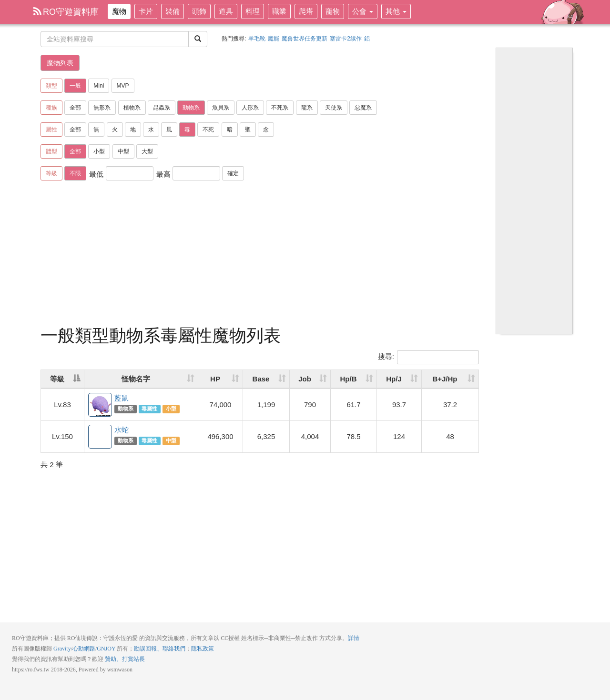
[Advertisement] (260, 255)
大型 (147, 151)
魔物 (119, 11)
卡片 (146, 11)
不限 (75, 173)
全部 (75, 108)
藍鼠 (101, 405)
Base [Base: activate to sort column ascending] (261, 379)
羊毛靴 (257, 39)
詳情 (354, 638)
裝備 (173, 11)
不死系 (280, 108)
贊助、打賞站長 (125, 659)
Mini (99, 86)
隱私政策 (203, 649)
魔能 (274, 39)
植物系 (132, 108)
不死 (208, 130)
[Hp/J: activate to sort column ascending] (399, 379)
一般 (75, 86)
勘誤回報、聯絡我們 (160, 649)
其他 (396, 11)
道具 (226, 11)
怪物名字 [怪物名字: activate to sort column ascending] (136, 379)
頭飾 (199, 11)
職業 (279, 11)
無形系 (102, 108)
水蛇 (101, 437)
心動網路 (84, 649)
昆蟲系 (162, 108)
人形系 (250, 108)
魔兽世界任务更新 (305, 39)
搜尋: (428, 357)
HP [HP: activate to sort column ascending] (215, 379)
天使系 (334, 108)
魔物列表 (60, 63)
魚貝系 (221, 108)
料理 (253, 11)
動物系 (191, 108)
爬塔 (306, 11)
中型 (123, 151)
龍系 (307, 108)
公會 (363, 11)
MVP (123, 86)
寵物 (333, 11)
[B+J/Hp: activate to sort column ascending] (450, 379)
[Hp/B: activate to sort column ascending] (354, 379)
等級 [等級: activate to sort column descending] (57, 379)
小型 (99, 151)
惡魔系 (363, 108)
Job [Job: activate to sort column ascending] (305, 379)
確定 (233, 173)
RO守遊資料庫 (66, 12)
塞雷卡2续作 (346, 39)
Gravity (62, 649)
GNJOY (106, 649)
